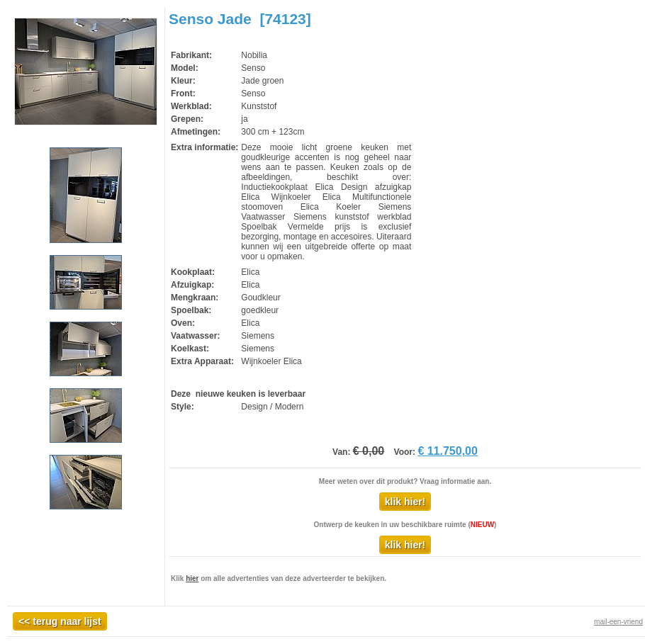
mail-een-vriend (618, 622)
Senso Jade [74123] (240, 19)
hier (192, 578)
